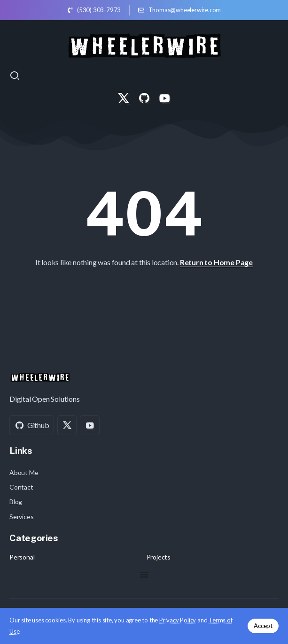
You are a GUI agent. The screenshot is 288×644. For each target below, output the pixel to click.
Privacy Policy (178, 620)
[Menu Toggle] (144, 575)
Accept (263, 626)
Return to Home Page (216, 262)
